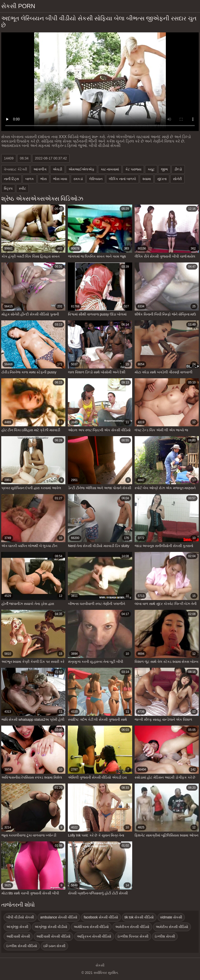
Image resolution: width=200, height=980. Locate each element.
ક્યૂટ (151, 169)
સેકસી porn (18, 6)
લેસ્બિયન (96, 179)
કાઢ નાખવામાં (110, 169)
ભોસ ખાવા (60, 179)
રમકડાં (78, 179)
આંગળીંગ (40, 169)
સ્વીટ (22, 188)
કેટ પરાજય (133, 169)
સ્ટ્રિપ (8, 188)
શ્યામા (147, 179)
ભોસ (43, 179)
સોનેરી (177, 179)
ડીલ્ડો (178, 169)
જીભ (164, 169)
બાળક (30, 179)
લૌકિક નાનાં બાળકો (122, 179)
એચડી (57, 169)
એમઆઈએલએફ (81, 169)
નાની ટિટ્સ (11, 179)
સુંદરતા (162, 179)
